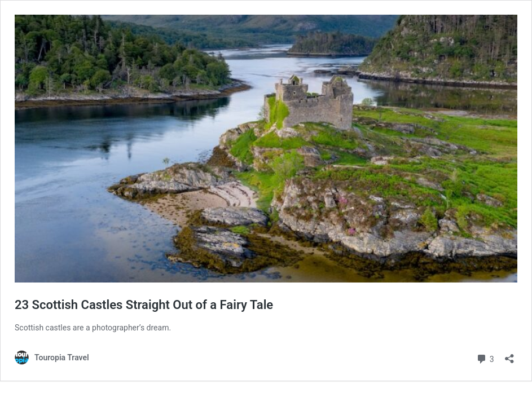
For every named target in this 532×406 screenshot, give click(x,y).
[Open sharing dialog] (509, 355)
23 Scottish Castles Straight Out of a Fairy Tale (144, 305)
